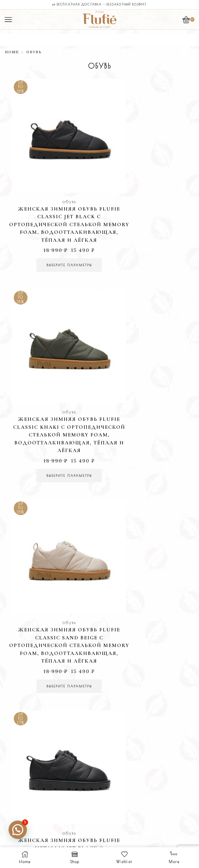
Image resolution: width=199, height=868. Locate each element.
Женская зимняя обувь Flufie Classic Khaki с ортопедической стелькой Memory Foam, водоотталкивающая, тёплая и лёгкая (148, 193)
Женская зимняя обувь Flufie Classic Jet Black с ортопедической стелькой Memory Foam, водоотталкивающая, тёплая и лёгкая (51, 193)
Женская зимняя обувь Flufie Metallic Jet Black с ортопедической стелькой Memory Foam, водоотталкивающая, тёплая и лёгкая (148, 376)
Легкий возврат (99, 518)
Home (12, 52)
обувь (51, 166)
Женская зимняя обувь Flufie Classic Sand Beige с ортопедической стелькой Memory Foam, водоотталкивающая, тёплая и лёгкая (51, 376)
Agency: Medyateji (124, 824)
